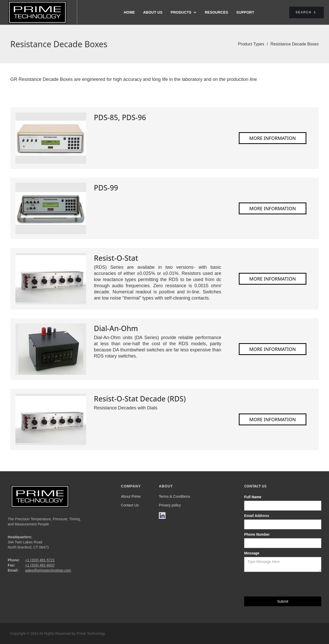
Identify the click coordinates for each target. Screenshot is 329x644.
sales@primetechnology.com (48, 570)
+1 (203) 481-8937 (40, 565)
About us (153, 12)
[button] (184, 12)
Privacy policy (170, 505)
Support (245, 12)
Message (252, 553)
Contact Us (130, 505)
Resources (217, 12)
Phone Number (257, 534)
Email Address (257, 516)
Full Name (253, 497)
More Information (273, 138)
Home (129, 12)
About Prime (131, 496)
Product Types (251, 44)
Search (306, 12)
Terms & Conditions (174, 496)
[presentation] (283, 584)
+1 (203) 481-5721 (40, 560)
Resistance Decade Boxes (295, 44)
